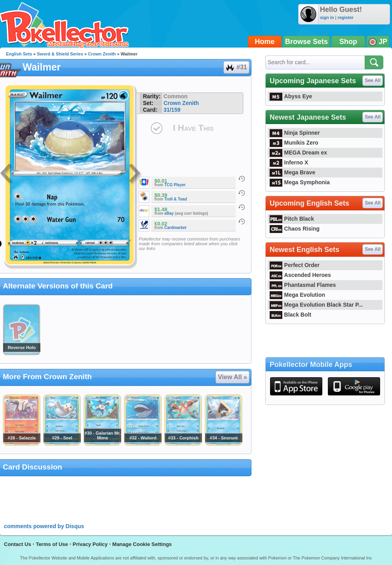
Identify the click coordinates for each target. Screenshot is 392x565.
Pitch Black (292, 219)
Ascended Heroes (300, 275)
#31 (236, 67)
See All (373, 80)
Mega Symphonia (300, 182)
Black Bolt (290, 315)
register (345, 17)
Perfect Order (295, 265)
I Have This (193, 128)
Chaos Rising (295, 229)
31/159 (172, 110)
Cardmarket (175, 228)
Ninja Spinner (295, 133)
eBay (169, 213)
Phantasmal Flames (303, 285)
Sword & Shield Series (60, 54)
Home (265, 42)
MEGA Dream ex (298, 153)
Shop (348, 42)
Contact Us (18, 544)
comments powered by (44, 526)
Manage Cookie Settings (142, 544)
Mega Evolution (297, 295)
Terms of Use (52, 544)
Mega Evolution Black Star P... (316, 305)
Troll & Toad (176, 199)
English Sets (19, 54)
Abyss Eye (291, 96)
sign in (327, 17)
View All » (232, 377)
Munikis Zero (294, 143)
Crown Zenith (102, 54)
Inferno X (289, 162)
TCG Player (175, 185)
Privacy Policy (90, 544)
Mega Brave (292, 172)
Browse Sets (306, 42)
